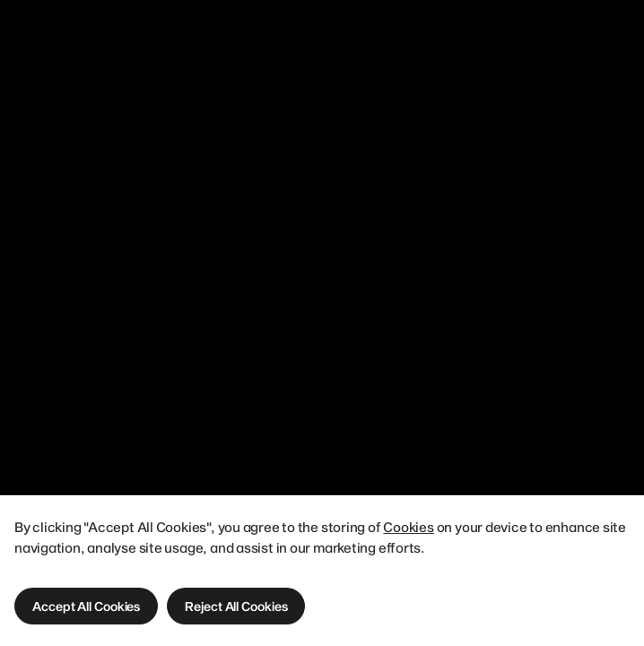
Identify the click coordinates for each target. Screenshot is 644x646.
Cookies (408, 527)
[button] (86, 606)
